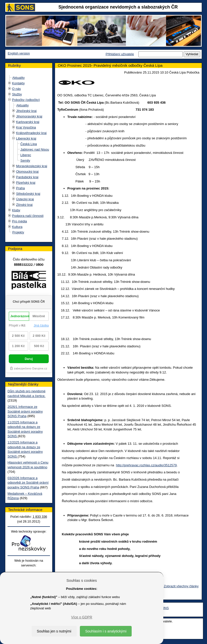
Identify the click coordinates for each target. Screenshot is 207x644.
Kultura (17, 227)
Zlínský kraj (24, 205)
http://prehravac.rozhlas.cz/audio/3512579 (146, 465)
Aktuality (18, 78)
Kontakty (18, 83)
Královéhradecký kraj (31, 133)
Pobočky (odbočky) (26, 100)
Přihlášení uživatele (120, 54)
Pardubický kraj (27, 177)
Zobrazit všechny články (181, 586)
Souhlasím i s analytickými (106, 631)
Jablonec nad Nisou (35, 149)
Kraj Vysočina (26, 127)
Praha (20, 188)
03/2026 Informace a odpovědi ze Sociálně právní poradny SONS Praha (28, 483)
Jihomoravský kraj (29, 116)
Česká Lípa (29, 144)
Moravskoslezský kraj (32, 166)
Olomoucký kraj (27, 172)
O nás (16, 89)
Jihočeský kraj (26, 111)
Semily (25, 160)
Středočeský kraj (28, 194)
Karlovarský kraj (28, 122)
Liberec (26, 155)
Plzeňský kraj (26, 183)
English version (19, 53)
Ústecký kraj (25, 199)
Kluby (16, 210)
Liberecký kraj (26, 138)
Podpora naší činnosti (28, 216)
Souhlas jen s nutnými (54, 631)
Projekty (18, 232)
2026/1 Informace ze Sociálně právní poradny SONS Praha (25, 411)
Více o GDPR (82, 617)
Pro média (19, 221)
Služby (17, 94)
